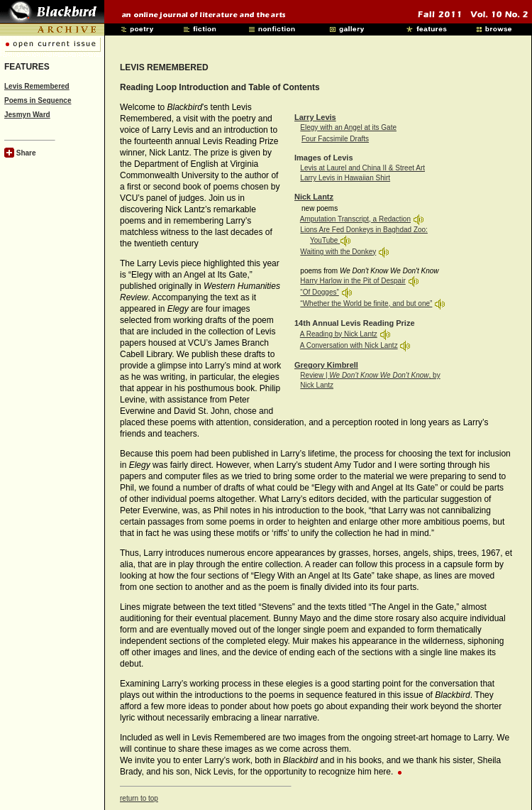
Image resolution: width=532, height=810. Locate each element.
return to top (139, 798)
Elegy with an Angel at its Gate (348, 127)
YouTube (325, 240)
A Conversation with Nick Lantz (349, 345)
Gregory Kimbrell (326, 365)
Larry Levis (315, 117)
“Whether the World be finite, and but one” (366, 303)
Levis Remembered (37, 86)
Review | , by (370, 375)
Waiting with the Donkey (338, 252)
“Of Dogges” (319, 292)
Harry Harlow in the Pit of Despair (353, 281)
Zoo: (421, 230)
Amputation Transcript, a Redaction (355, 219)
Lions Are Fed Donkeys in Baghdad (357, 230)
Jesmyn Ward (27, 115)
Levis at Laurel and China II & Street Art (362, 168)
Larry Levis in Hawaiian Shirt (345, 178)
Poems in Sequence (38, 100)
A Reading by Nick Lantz (339, 334)
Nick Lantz (314, 197)
